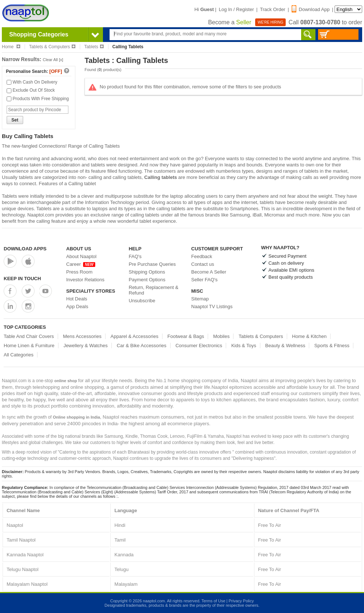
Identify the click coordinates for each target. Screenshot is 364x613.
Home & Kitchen (309, 336)
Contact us (203, 264)
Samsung (240, 215)
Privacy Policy (241, 601)
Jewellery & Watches (86, 346)
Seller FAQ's (204, 280)
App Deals (77, 306)
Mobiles (222, 336)
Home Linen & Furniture (29, 346)
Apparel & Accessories (135, 336)
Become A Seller (209, 272)
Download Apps (25, 249)
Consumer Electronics (199, 346)
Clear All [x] (53, 60)
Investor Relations (85, 280)
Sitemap (200, 299)
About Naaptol (81, 256)
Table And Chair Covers (29, 336)
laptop (176, 196)
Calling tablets (160, 177)
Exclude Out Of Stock (31, 90)
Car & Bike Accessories (141, 346)
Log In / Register (236, 9)
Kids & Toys (244, 346)
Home (11, 47)
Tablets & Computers (52, 47)
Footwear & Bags (186, 336)
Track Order (273, 9)
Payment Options (147, 280)
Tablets (94, 47)
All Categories (19, 355)
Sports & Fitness (332, 346)
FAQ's (135, 256)
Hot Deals (77, 299)
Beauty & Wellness (285, 346)
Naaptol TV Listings (212, 306)
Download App (311, 9)
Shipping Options (147, 272)
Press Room (79, 272)
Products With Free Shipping (38, 99)
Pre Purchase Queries (152, 264)
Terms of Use (213, 601)
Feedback (202, 256)
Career (81, 264)
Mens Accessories (82, 336)
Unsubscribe (142, 301)
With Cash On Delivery (32, 82)
